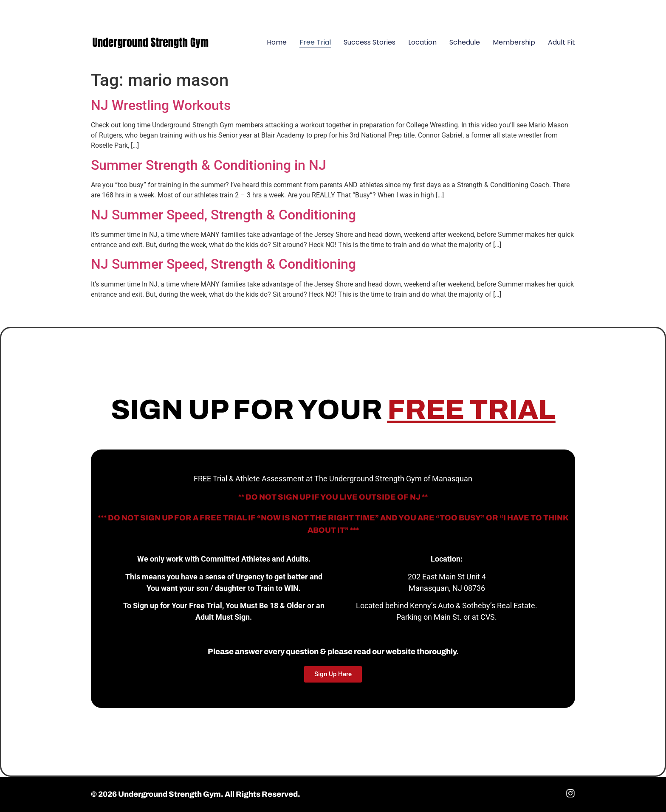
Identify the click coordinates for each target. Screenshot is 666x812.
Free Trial (315, 42)
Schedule (465, 42)
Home (277, 42)
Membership (514, 42)
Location (422, 42)
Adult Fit (562, 42)
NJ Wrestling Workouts (161, 105)
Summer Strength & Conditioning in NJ (209, 165)
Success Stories (370, 42)
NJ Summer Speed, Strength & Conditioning (223, 215)
